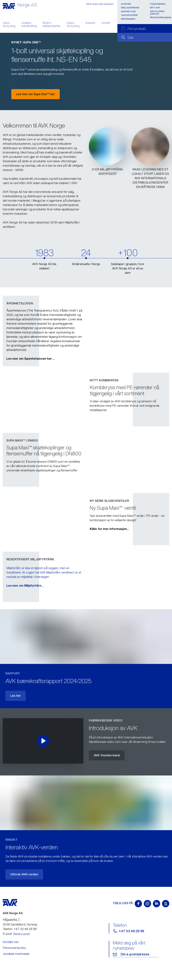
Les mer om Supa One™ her (35, 94)
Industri (90, 23)
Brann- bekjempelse (52, 25)
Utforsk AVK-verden (24, 874)
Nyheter (126, 4)
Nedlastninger (130, 8)
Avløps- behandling (29, 25)
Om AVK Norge (129, 15)
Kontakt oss (128, 11)
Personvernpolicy (14, 948)
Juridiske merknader (16, 954)
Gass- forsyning (73, 25)
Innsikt (106, 23)
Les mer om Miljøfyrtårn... (108, 586)
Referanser (128, 19)
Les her (16, 696)
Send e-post (21, 934)
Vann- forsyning (9, 25)
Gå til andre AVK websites (100, 4)
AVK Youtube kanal (107, 755)
